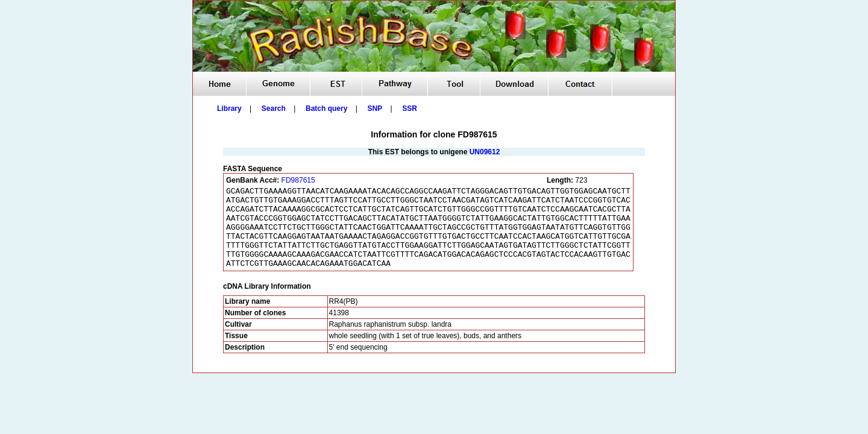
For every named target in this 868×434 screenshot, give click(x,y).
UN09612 (485, 152)
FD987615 (298, 180)
